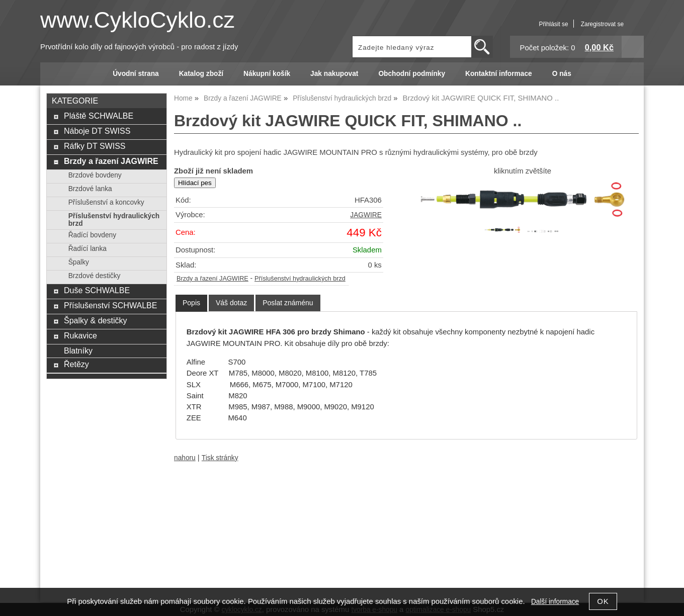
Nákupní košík (267, 74)
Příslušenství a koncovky (106, 202)
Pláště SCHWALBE (99, 116)
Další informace (555, 602)
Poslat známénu (288, 303)
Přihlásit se (553, 24)
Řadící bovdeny (92, 235)
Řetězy (76, 364)
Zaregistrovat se (602, 24)
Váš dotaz (231, 303)
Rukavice (80, 335)
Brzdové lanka (90, 189)
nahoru (185, 458)
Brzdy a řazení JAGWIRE (212, 279)
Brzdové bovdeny (95, 175)
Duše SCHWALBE (97, 290)
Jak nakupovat (334, 74)
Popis (191, 303)
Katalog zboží (201, 74)
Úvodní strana (136, 74)
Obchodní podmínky (412, 74)
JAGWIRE (366, 215)
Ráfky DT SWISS (95, 146)
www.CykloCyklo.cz (138, 20)
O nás (562, 74)
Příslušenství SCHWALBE (110, 305)
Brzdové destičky (95, 276)
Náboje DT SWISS (97, 131)
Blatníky (78, 350)
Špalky (79, 262)
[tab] (191, 303)
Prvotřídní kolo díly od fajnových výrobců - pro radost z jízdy (139, 47)
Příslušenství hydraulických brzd (300, 279)
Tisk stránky (220, 458)
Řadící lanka (88, 249)
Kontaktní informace (499, 74)
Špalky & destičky (96, 320)
